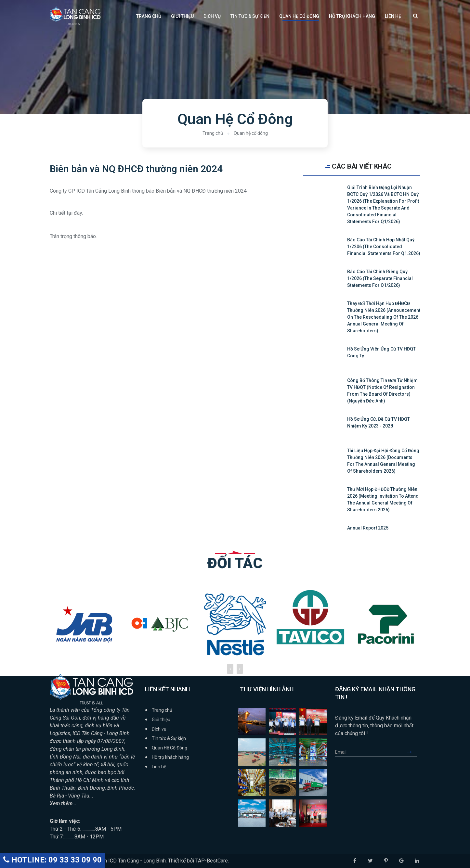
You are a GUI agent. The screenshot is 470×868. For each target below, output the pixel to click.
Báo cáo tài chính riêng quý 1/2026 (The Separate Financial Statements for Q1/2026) (380, 278)
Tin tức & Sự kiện (250, 16)
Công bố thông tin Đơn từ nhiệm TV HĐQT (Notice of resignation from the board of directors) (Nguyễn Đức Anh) (382, 391)
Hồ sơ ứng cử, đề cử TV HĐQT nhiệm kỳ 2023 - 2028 (379, 422)
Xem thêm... (64, 804)
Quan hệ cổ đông (251, 133)
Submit (412, 752)
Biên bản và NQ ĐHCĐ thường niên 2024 (136, 169)
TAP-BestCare (212, 861)
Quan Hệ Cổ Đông (299, 16)
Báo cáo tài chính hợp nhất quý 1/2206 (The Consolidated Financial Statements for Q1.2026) (384, 247)
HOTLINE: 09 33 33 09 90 (52, 860)
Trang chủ (149, 16)
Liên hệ (393, 16)
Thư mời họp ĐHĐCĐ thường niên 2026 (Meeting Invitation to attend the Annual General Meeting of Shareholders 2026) (383, 499)
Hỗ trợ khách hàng (352, 16)
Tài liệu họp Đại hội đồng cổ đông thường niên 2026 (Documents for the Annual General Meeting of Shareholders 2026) (383, 461)
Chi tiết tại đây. (66, 213)
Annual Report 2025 (368, 528)
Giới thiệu (182, 16)
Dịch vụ (212, 16)
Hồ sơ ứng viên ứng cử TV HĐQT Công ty (381, 352)
